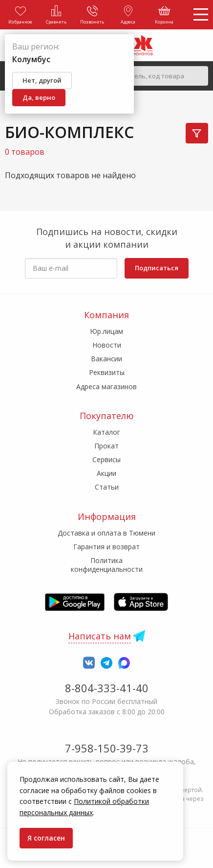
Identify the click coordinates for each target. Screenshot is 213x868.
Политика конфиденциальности (107, 565)
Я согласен (46, 838)
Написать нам (100, 636)
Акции (106, 473)
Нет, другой (42, 80)
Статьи (107, 487)
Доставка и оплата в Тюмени (106, 533)
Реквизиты (107, 372)
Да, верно (39, 97)
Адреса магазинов (106, 387)
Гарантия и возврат (106, 547)
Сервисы (106, 459)
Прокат (106, 446)
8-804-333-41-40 (107, 688)
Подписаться (157, 268)
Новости (107, 345)
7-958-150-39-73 (107, 748)
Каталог (106, 432)
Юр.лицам (106, 331)
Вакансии (106, 359)
